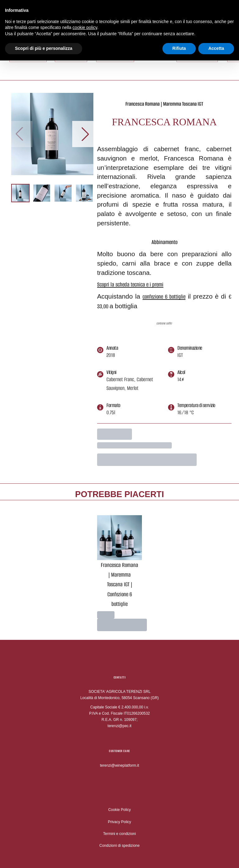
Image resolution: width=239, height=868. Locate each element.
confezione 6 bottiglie (164, 297)
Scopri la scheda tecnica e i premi (130, 284)
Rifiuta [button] (179, 46)
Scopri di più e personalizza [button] (44, 46)
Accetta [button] (216, 46)
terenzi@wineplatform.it (119, 765)
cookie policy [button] (85, 26)
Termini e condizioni (119, 834)
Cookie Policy (120, 810)
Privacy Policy (120, 822)
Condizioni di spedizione (119, 846)
